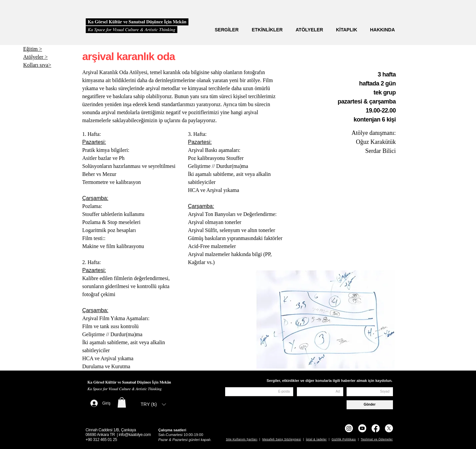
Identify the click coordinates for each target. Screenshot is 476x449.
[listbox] (153, 404)
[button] (122, 402)
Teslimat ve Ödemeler (377, 439)
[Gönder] (370, 405)
